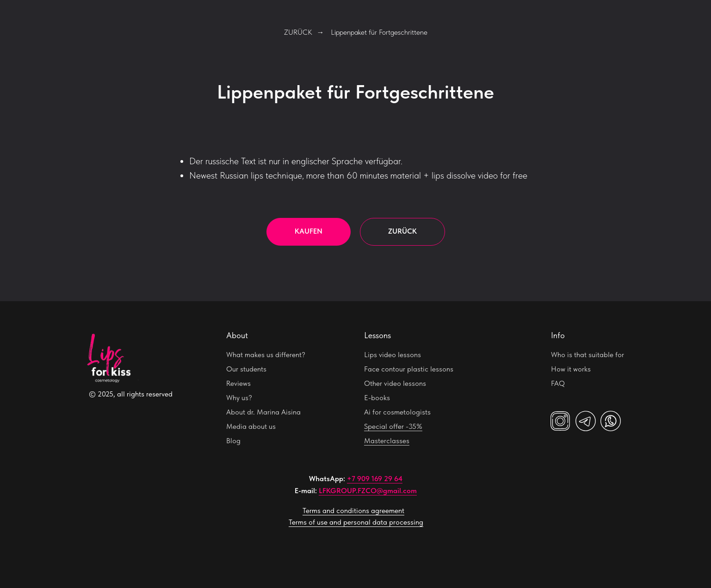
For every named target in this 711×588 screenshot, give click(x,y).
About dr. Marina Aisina (263, 412)
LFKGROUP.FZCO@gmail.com (368, 491)
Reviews (238, 383)
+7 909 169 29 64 (375, 479)
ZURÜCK (298, 32)
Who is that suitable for (587, 355)
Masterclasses (387, 441)
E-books (377, 398)
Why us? (239, 398)
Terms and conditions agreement (353, 511)
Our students (246, 369)
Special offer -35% (393, 426)
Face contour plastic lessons (409, 369)
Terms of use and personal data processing (356, 522)
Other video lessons (395, 383)
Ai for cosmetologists (397, 412)
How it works (571, 369)
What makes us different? (266, 355)
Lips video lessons (393, 355)
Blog (233, 441)
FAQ (558, 383)
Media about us (251, 426)
